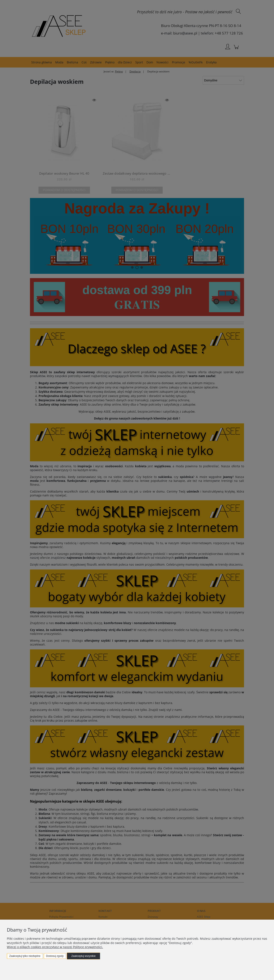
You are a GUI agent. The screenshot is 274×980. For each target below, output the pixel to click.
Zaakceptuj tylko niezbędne (25, 956)
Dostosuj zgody (55, 956)
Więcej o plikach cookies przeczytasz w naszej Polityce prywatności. (55, 947)
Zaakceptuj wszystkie (83, 956)
